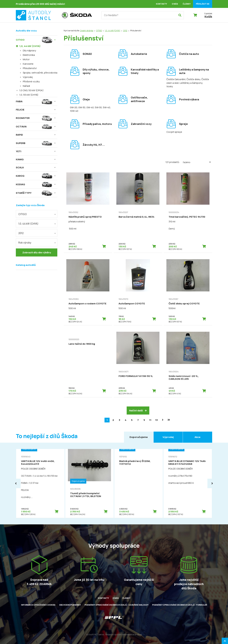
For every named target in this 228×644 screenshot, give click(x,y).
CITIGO (99, 31)
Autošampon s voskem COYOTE (87, 304)
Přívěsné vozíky (31, 81)
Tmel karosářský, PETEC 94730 (187, 217)
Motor (26, 59)
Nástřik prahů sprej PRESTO (85, 217)
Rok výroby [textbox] (25, 243)
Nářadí (26, 86)
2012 (125, 31)
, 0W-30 (81, 107)
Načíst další (138, 411)
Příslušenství (30, 68)
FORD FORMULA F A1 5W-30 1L (136, 376)
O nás (175, 4)
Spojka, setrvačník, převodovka (40, 73)
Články (187, 4)
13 (156, 420)
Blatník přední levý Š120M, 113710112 (135, 462)
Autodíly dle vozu (26, 31)
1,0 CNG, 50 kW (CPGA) (31, 90)
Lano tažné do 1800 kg (82, 344)
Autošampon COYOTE (132, 304)
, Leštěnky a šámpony (190, 83)
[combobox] (37, 214)
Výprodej (28, 77)
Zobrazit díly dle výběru (37, 252)
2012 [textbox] (21, 233)
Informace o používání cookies (38, 605)
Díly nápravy (29, 50)
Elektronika (29, 55)
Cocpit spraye (174, 132)
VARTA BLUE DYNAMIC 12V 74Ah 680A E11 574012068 (187, 462)
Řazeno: (198, 162)
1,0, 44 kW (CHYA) (113, 31)
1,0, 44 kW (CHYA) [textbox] (28, 224)
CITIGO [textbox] (23, 214)
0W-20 (74, 107)
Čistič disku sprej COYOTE (184, 304)
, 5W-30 (98, 107)
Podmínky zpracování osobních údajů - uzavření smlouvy (117, 605)
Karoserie (28, 64)
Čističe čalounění (176, 79)
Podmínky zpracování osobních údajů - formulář (180, 605)
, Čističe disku (193, 79)
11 (150, 420)
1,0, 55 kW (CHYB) (29, 95)
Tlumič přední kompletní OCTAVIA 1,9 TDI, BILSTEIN (86, 495)
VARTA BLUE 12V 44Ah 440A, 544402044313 (38, 462)
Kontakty (161, 4)
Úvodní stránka (87, 31)
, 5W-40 (106, 107)
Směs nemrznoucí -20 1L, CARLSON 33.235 (184, 377)
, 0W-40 (90, 107)
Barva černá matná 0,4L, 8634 (136, 217)
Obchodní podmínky (70, 605)
